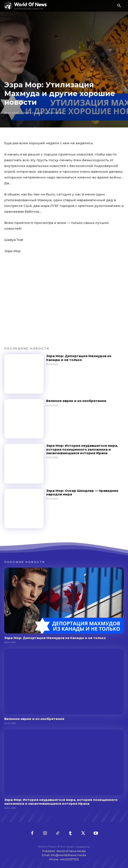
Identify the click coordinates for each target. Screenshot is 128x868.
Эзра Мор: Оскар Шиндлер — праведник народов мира (82, 492)
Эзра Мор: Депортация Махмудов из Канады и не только (79, 358)
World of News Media (71, 851)
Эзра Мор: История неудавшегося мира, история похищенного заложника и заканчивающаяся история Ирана (82, 449)
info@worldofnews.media (68, 855)
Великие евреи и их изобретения (76, 401)
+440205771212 (69, 859)
